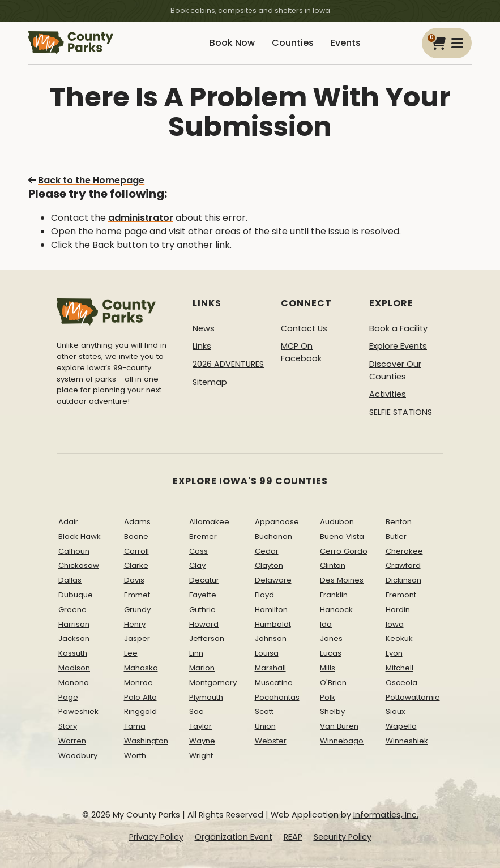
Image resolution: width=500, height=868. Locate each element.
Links (202, 346)
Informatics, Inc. (386, 815)
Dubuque (76, 595)
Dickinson (403, 580)
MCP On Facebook (301, 352)
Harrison (74, 624)
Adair (68, 522)
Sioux (395, 711)
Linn (196, 653)
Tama (135, 726)
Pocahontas (277, 697)
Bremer (203, 536)
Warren (72, 741)
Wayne (202, 741)
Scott (264, 711)
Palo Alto (140, 697)
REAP (293, 837)
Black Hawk (80, 536)
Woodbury (78, 756)
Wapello (401, 726)
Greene (72, 610)
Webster (271, 741)
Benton (399, 522)
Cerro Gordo (344, 551)
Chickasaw (79, 565)
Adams (137, 522)
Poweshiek (78, 711)
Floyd (264, 595)
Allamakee (209, 522)
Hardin (398, 610)
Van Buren (339, 726)
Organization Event (234, 837)
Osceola (401, 683)
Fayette (203, 595)
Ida (326, 624)
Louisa (267, 653)
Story (68, 726)
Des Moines (342, 580)
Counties (293, 43)
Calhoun (74, 551)
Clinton (333, 565)
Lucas (331, 653)
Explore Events (398, 346)
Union (265, 726)
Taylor (200, 726)
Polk (328, 697)
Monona (74, 683)
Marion (202, 668)
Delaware (273, 580)
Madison (74, 668)
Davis (134, 580)
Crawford (403, 565)
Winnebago (342, 741)
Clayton (269, 565)
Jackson (74, 638)
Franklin (334, 595)
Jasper (137, 638)
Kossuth (73, 653)
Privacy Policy (156, 837)
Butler (396, 536)
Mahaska (141, 668)
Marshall (270, 668)
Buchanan (273, 536)
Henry (135, 624)
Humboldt (273, 624)
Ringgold (140, 711)
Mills (328, 668)
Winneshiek (407, 741)
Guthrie (202, 610)
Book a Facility (398, 328)
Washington (146, 741)
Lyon (394, 653)
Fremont (401, 595)
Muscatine (274, 683)
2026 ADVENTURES (228, 364)
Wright (201, 756)
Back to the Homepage (86, 180)
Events (346, 43)
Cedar (267, 551)
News (204, 328)
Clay (197, 565)
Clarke (136, 565)
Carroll (136, 551)
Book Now (232, 43)
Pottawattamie (413, 697)
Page (68, 697)
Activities (388, 394)
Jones (331, 638)
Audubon (337, 522)
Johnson (271, 638)
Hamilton (271, 610)
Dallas (70, 580)
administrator (141, 218)
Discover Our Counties (395, 370)
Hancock (336, 610)
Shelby (332, 711)
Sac (196, 711)
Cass (198, 551)
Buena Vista (342, 536)
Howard (204, 624)
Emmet (137, 595)
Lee (131, 653)
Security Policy (343, 837)
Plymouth (206, 697)
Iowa (395, 624)
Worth (135, 756)
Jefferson (207, 638)
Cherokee (404, 551)
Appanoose (277, 522)
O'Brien (333, 683)
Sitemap (210, 382)
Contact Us (304, 328)
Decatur (204, 580)
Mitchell (399, 668)
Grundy (137, 610)
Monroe (138, 683)
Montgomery (213, 683)
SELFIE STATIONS (401, 412)
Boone (136, 536)
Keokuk (399, 638)
